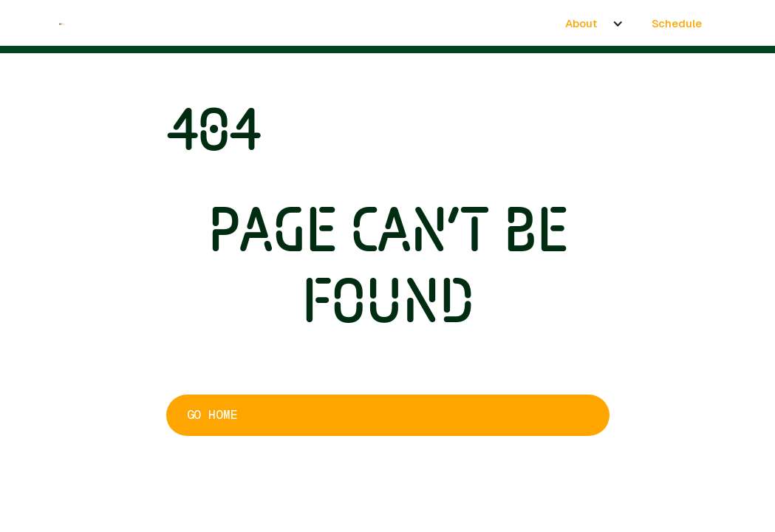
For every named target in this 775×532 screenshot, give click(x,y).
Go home (212, 415)
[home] (62, 23)
